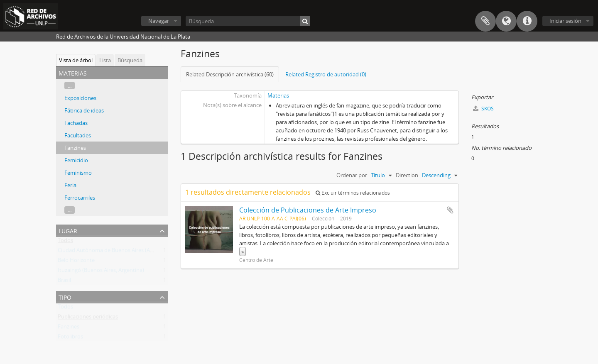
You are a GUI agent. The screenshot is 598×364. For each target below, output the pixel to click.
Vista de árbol (76, 60)
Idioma (506, 21)
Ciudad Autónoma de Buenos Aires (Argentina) (115, 252)
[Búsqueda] (248, 21)
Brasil (64, 282)
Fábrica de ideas (84, 110)
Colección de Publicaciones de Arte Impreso (308, 210)
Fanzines (75, 148)
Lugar (68, 230)
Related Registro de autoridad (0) (326, 74)
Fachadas (76, 123)
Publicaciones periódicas (88, 318)
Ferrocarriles (80, 198)
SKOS (483, 109)
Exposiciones (80, 98)
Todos (65, 242)
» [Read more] (243, 252)
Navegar (159, 21)
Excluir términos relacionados (353, 193)
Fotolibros (70, 338)
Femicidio (76, 160)
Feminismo (78, 173)
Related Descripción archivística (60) (230, 74)
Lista (105, 60)
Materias (278, 95)
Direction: (408, 175)
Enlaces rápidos (527, 21)
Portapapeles (485, 21)
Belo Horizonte (76, 262)
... (70, 86)
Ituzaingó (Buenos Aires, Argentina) (101, 272)
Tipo (65, 297)
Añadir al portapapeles (450, 210)
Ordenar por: (352, 175)
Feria (70, 185)
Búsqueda (130, 60)
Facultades (78, 135)
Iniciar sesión (565, 21)
